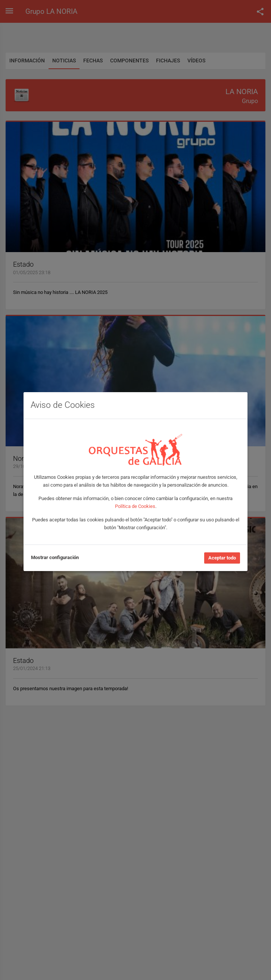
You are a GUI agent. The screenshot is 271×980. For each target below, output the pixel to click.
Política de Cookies (135, 506)
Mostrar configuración (55, 557)
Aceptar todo (222, 558)
